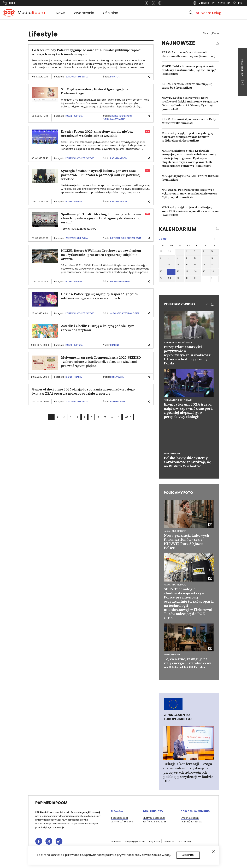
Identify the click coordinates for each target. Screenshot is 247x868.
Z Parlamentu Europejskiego (178, 717)
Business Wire (118, 402)
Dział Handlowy (153, 811)
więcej (166, 855)
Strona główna (211, 33)
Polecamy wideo (179, 304)
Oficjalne (111, 13)
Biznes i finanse (74, 202)
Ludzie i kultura (74, 116)
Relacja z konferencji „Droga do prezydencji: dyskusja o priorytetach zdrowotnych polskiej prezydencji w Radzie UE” (188, 773)
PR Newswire (117, 377)
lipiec (163, 239)
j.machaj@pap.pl (190, 818)
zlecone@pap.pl (119, 818)
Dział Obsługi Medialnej (196, 811)
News (60, 13)
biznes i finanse (172, 453)
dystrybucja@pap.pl (154, 818)
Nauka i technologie (175, 531)
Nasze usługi (211, 13)
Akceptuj (188, 855)
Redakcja (117, 811)
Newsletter (242, 72)
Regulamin (154, 841)
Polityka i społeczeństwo (80, 158)
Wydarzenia (84, 13)
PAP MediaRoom (119, 158)
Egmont (115, 345)
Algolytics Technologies (125, 313)
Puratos (115, 77)
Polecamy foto (178, 493)
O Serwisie (116, 841)
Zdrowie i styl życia (77, 77)
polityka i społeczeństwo (178, 342)
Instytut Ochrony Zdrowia (126, 238)
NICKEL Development (121, 281)
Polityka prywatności (135, 841)
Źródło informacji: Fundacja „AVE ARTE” (117, 117)
